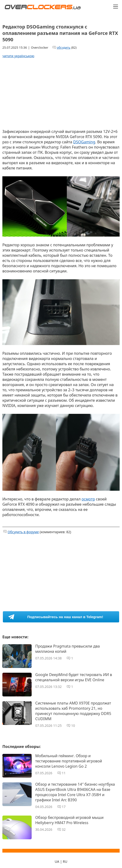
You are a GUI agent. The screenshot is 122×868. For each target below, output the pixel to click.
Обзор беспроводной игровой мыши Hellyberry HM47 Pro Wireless (69, 820)
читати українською (18, 56)
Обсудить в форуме (23, 532)
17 (64, 807)
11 (64, 773)
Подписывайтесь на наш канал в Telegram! (65, 617)
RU (65, 861)
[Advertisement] (61, 93)
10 (73, 726)
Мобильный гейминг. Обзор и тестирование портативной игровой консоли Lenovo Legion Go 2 (69, 761)
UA (57, 861)
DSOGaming (84, 142)
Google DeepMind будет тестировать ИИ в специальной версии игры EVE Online (74, 677)
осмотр (88, 499)
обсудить (64, 47)
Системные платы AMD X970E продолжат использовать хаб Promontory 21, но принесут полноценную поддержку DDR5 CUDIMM (73, 711)
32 (64, 829)
